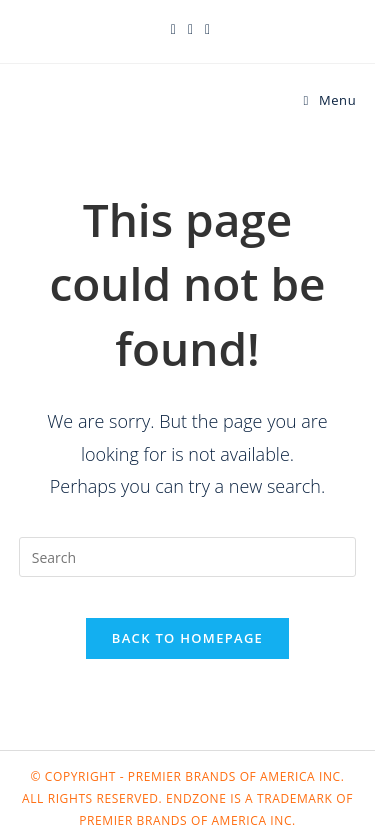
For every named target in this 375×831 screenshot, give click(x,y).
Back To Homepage (187, 638)
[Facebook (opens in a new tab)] (190, 29)
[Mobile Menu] (330, 100)
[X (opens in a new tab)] (173, 29)
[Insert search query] (188, 557)
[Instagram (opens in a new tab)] (204, 29)
